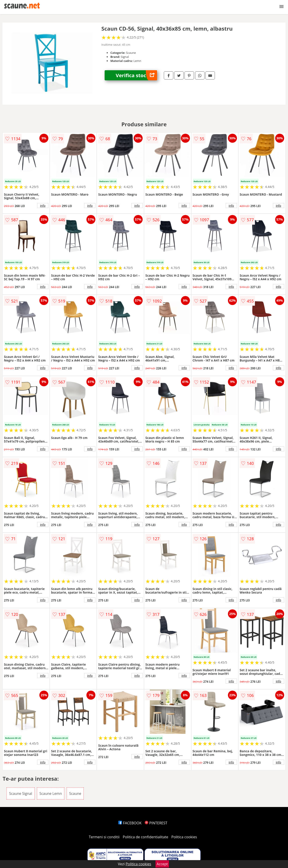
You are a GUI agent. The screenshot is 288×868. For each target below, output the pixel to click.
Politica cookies (184, 837)
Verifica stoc (136, 75)
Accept (162, 864)
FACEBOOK (130, 823)
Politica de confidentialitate (146, 837)
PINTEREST (156, 823)
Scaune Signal (20, 793)
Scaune (75, 793)
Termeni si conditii (104, 837)
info (43, 206)
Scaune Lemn (51, 793)
